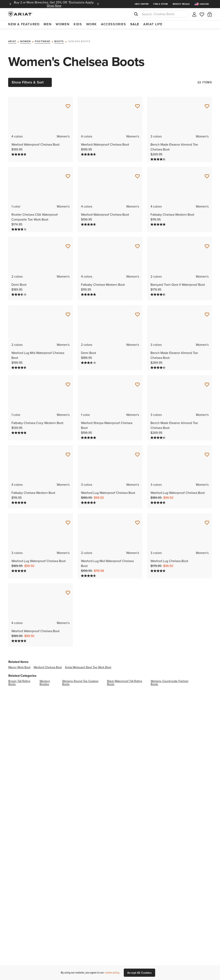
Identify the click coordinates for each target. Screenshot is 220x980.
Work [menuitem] (92, 24)
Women (25, 39)
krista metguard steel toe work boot (88, 664)
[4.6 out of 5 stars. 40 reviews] (159, 568)
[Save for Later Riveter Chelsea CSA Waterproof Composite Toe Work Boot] (68, 174)
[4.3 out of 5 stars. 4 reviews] (159, 156)
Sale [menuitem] (135, 24)
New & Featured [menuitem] (24, 24)
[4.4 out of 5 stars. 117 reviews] (159, 292)
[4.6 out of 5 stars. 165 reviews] (89, 500)
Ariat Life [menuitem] (153, 24)
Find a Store (161, 4)
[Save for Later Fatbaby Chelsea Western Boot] (207, 174)
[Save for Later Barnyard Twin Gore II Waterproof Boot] (207, 244)
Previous (10, 4)
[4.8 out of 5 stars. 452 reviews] (159, 222)
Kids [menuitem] (78, 24)
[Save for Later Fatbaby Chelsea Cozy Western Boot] (68, 382)
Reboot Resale (181, 4)
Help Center (142, 4)
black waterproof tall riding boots (125, 680)
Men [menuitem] (48, 24)
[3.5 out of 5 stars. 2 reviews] (19, 292)
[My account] (194, 14)
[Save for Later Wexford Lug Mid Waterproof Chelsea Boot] (68, 312)
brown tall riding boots (19, 680)
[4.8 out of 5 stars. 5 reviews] (19, 430)
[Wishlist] (202, 14)
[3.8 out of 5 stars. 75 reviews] (19, 226)
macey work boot (19, 664)
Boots (59, 39)
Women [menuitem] (63, 24)
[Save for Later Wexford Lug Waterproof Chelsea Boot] (137, 452)
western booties (45, 680)
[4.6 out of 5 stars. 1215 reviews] (19, 152)
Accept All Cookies (139, 973)
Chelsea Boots (79, 39)
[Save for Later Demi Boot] (68, 244)
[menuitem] (203, 4)
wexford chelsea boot (48, 664)
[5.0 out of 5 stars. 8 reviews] (89, 435)
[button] (210, 14)
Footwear (43, 39)
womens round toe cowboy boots (80, 680)
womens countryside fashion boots (170, 680)
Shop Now (54, 6)
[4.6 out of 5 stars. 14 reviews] (19, 365)
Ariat (12, 39)
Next (98, 4)
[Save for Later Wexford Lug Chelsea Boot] (207, 520)
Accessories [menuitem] (114, 24)
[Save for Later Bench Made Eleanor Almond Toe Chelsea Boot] (207, 103)
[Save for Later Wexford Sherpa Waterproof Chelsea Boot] (137, 382)
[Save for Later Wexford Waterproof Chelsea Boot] (68, 103)
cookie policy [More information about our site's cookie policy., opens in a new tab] (112, 973)
